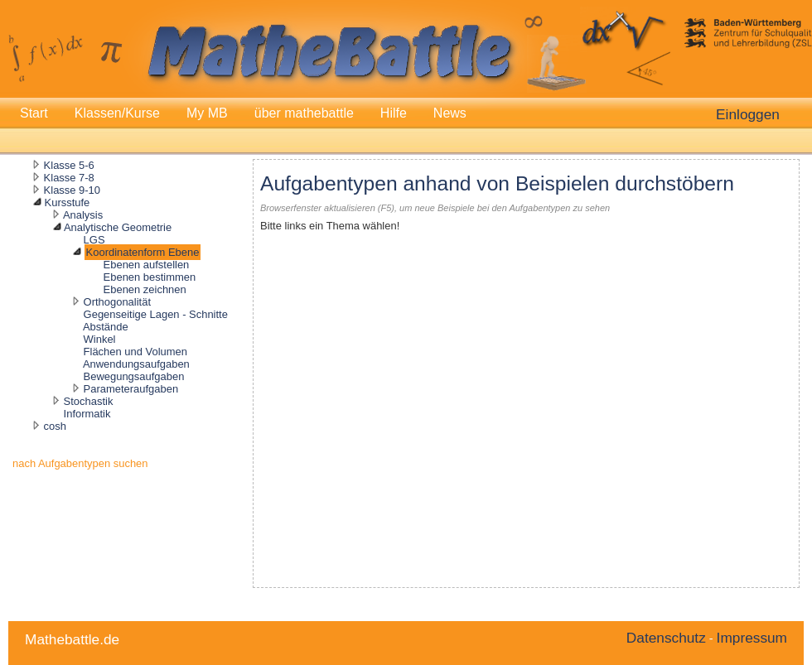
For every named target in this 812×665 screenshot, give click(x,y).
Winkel (100, 339)
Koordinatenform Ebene (143, 252)
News (450, 113)
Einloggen (748, 114)
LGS (94, 240)
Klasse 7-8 (69, 178)
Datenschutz (666, 638)
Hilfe (394, 113)
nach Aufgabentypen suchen (80, 463)
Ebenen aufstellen (147, 265)
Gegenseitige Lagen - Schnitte (156, 314)
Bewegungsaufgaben (134, 376)
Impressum (752, 638)
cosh (55, 426)
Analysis (83, 215)
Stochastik (89, 401)
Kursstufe (68, 202)
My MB (207, 113)
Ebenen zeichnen (145, 289)
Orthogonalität (117, 302)
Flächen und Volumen (135, 352)
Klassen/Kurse (117, 113)
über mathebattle (304, 113)
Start (34, 113)
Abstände (106, 327)
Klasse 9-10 (72, 190)
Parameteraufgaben (131, 389)
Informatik (87, 414)
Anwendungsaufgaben (136, 364)
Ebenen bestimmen (150, 277)
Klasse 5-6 (69, 165)
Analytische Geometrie (118, 227)
